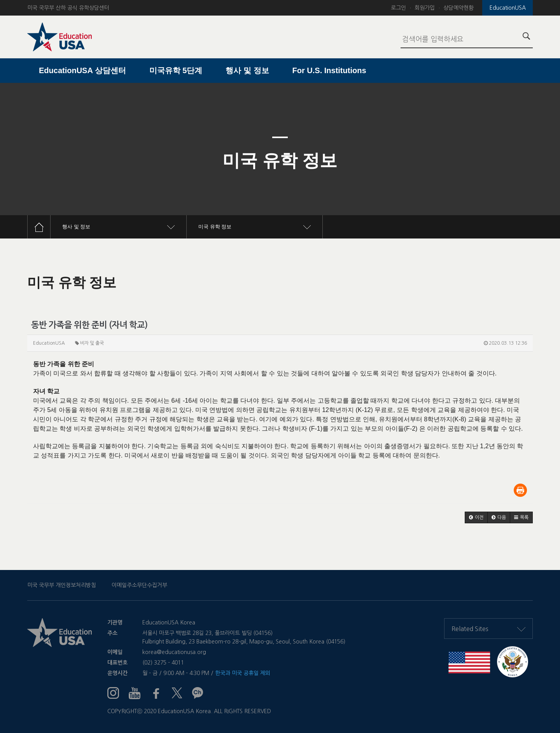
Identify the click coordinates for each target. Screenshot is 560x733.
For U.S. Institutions (329, 70)
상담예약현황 (458, 8)
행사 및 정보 (247, 70)
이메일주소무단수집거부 (139, 585)
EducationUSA (508, 8)
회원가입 (425, 8)
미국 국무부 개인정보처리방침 (62, 585)
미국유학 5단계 (176, 70)
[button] (476, 517)
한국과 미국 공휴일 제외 (243, 673)
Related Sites (488, 629)
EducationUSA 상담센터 (82, 70)
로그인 (398, 8)
